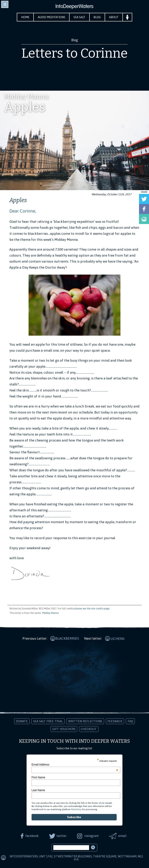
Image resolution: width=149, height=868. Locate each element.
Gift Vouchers (64, 729)
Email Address (75, 764)
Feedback (115, 721)
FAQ (130, 721)
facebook (32, 836)
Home (25, 17)
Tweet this (144, 199)
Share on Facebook (144, 209)
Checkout (89, 729)
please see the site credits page (92, 609)
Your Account (128, 17)
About (114, 17)
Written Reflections (85, 721)
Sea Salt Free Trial (48, 721)
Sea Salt (80, 17)
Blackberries (67, 638)
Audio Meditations (51, 17)
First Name (38, 777)
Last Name (38, 790)
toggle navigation (5, 4)
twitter (61, 836)
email (123, 836)
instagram (91, 836)
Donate (22, 721)
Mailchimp (76, 809)
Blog (97, 17)
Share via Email (144, 219)
